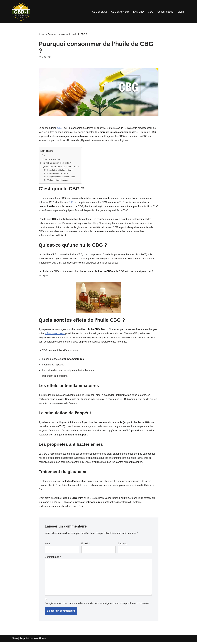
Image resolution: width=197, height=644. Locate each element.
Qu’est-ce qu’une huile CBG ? (57, 163)
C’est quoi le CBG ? (52, 159)
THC (71, 203)
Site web (123, 545)
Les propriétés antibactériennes (61, 177)
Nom (48, 545)
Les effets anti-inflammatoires (60, 170)
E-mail (86, 545)
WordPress (40, 640)
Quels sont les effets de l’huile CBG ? (61, 167)
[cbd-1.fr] (21, 12)
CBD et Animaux (120, 12)
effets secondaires (55, 335)
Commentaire (53, 559)
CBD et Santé (99, 12)
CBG (150, 12)
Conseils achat (165, 12)
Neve (15, 640)
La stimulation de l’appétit (59, 174)
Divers (181, 12)
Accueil (42, 34)
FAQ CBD (138, 12)
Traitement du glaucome (58, 180)
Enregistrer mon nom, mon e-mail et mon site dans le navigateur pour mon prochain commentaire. (98, 605)
